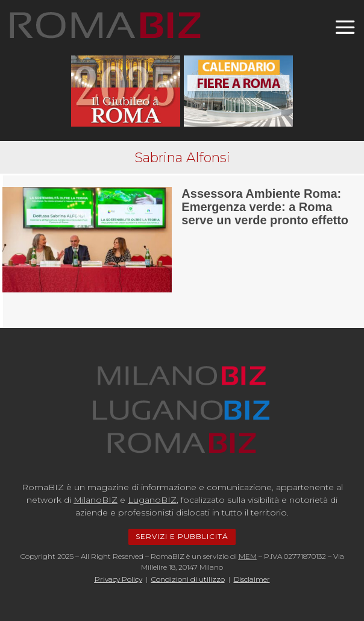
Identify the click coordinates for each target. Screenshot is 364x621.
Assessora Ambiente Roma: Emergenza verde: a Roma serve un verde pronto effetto (265, 207)
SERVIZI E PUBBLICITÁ (182, 536)
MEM (248, 556)
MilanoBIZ (96, 500)
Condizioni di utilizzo (188, 579)
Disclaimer (252, 579)
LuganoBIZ (152, 500)
